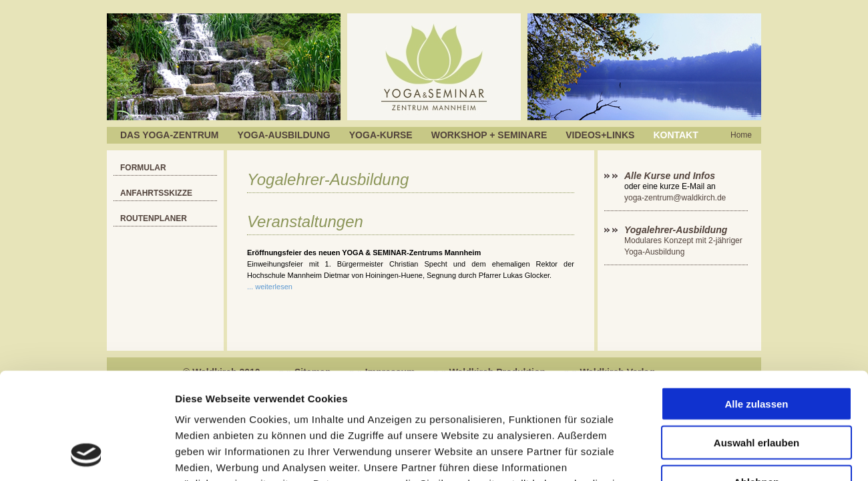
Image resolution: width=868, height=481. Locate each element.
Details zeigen (710, 455)
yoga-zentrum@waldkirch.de (675, 198)
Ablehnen (756, 383)
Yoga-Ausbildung (284, 135)
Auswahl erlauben (756, 344)
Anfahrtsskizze (156, 193)
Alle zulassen (756, 305)
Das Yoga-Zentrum (170, 135)
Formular (143, 168)
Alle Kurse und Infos (671, 176)
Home (741, 135)
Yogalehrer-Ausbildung (676, 230)
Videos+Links (600, 135)
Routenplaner (154, 218)
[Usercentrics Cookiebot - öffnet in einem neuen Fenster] (86, 455)
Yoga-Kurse (381, 135)
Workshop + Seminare (489, 135)
